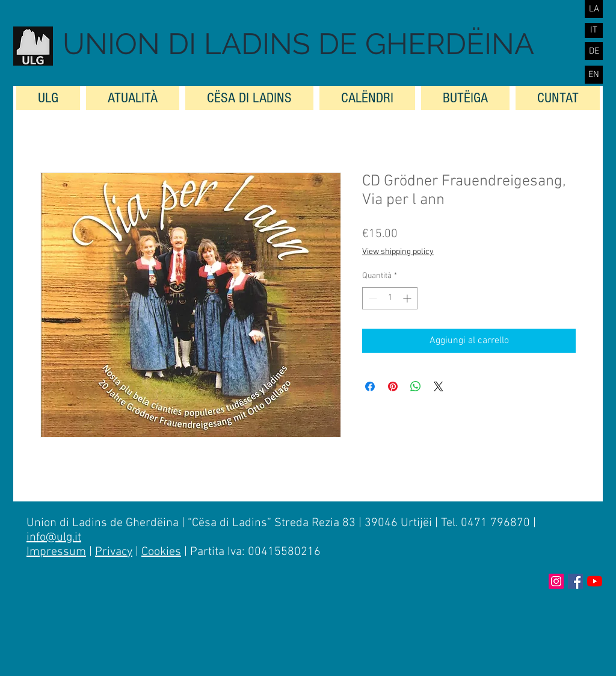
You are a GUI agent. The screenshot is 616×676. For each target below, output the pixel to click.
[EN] (594, 75)
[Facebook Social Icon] (575, 581)
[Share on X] (439, 386)
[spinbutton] (390, 298)
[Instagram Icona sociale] (556, 581)
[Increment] (408, 298)
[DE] (594, 51)
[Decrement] (371, 298)
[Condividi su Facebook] (370, 386)
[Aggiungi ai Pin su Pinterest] (393, 386)
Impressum (56, 552)
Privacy (114, 552)
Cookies (161, 552)
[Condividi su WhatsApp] (416, 386)
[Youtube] (595, 581)
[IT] (594, 30)
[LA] (594, 9)
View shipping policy (398, 252)
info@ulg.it (54, 538)
